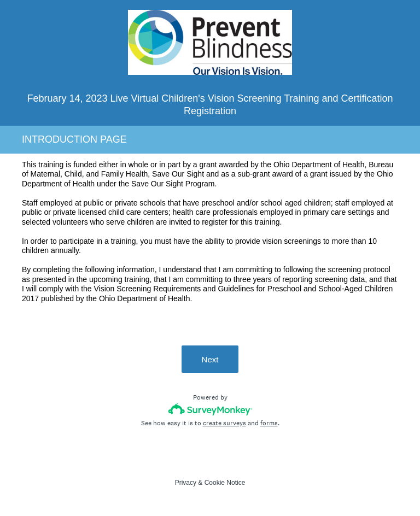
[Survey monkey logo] (210, 409)
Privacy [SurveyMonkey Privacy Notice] (186, 483)
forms (269, 423)
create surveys (224, 423)
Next (210, 359)
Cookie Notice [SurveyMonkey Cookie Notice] (225, 483)
